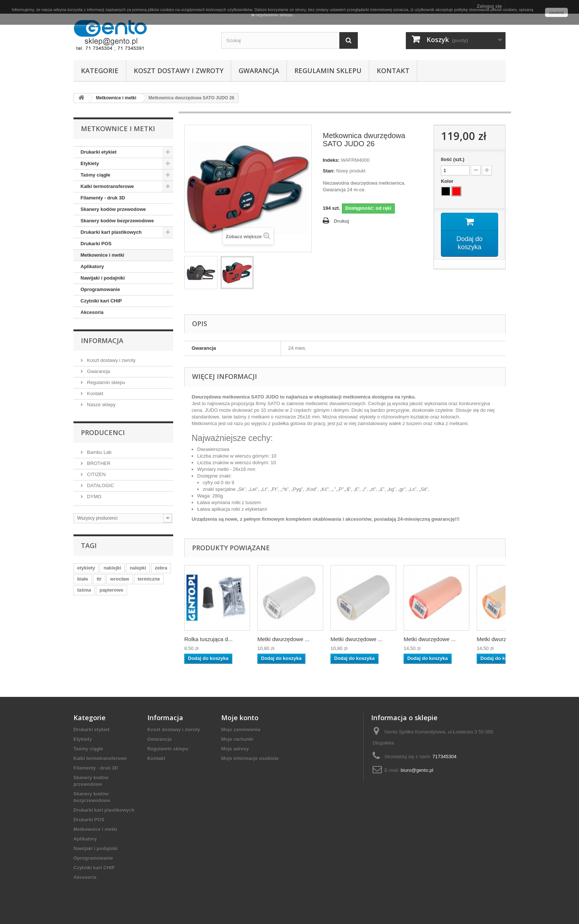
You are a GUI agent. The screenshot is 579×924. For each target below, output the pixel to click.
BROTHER (98, 463)
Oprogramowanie (100, 289)
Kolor (448, 181)
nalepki (138, 568)
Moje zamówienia (241, 730)
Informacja (102, 340)
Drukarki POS (96, 244)
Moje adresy (235, 749)
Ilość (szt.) (453, 159)
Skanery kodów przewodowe (113, 209)
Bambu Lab (99, 452)
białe (83, 579)
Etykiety (90, 163)
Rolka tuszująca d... (208, 639)
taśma (84, 590)
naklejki (112, 568)
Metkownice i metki (102, 255)
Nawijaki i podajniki (103, 278)
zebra (161, 568)
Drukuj (341, 221)
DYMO (94, 497)
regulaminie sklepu (274, 15)
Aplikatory (92, 266)
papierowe (112, 590)
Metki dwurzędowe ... (283, 639)
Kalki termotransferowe (107, 186)
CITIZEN (96, 474)
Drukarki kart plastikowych (111, 232)
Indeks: (331, 160)
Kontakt (393, 71)
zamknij (556, 13)
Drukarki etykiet (99, 152)
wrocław (119, 579)
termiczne (149, 579)
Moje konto (240, 718)
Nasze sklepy (101, 405)
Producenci (103, 432)
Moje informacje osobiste (250, 758)
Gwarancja (259, 71)
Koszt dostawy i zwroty (179, 71)
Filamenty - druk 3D (103, 198)
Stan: (329, 171)
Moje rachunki (237, 739)
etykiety (86, 568)
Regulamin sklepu (328, 71)
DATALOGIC (100, 485)
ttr (99, 579)
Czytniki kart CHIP (101, 301)
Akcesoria (92, 312)
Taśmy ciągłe (95, 175)
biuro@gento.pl (417, 770)
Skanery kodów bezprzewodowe (117, 221)
